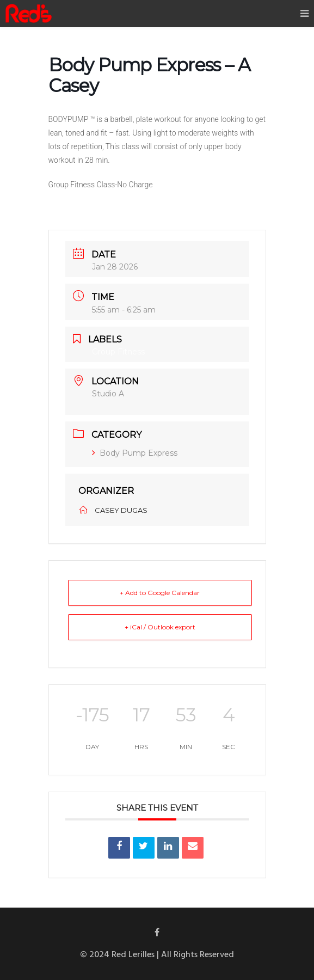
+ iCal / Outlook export (160, 627)
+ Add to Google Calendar (160, 593)
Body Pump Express (135, 453)
